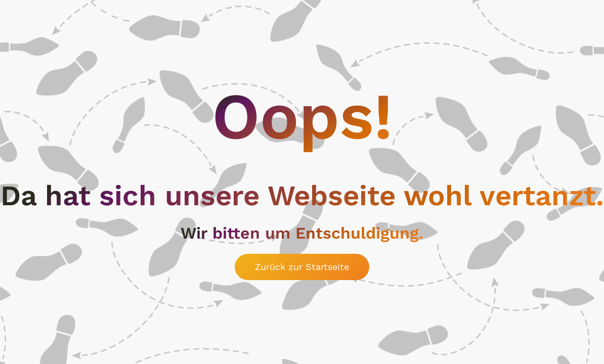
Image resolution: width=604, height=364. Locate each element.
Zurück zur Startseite (302, 267)
